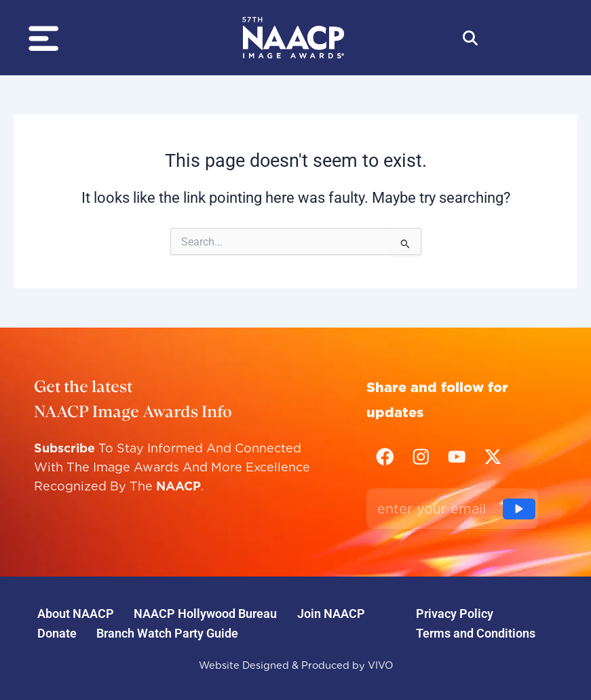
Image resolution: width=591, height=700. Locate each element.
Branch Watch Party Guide (170, 632)
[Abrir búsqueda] (470, 38)
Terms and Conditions (477, 632)
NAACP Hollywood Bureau (208, 611)
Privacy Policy (456, 611)
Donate (58, 632)
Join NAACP (335, 611)
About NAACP (76, 611)
